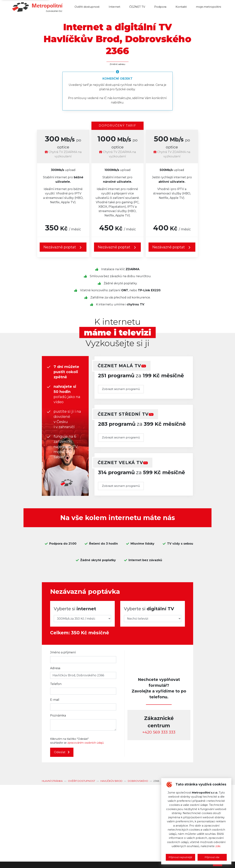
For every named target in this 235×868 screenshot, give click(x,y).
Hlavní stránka (52, 781)
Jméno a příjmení (63, 652)
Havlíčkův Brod (111, 781)
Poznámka (58, 715)
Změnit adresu (117, 64)
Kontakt (181, 7)
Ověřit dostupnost (87, 7)
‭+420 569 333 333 (159, 732)
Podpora (160, 7)
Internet (114, 7)
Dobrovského (138, 781)
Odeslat (62, 752)
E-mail (55, 700)
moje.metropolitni (208, 7)
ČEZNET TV (137, 7)
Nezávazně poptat (63, 247)
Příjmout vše (212, 857)
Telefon (56, 684)
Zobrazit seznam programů (121, 389)
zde (218, 846)
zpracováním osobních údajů (86, 743)
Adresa (55, 668)
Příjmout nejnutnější (180, 857)
